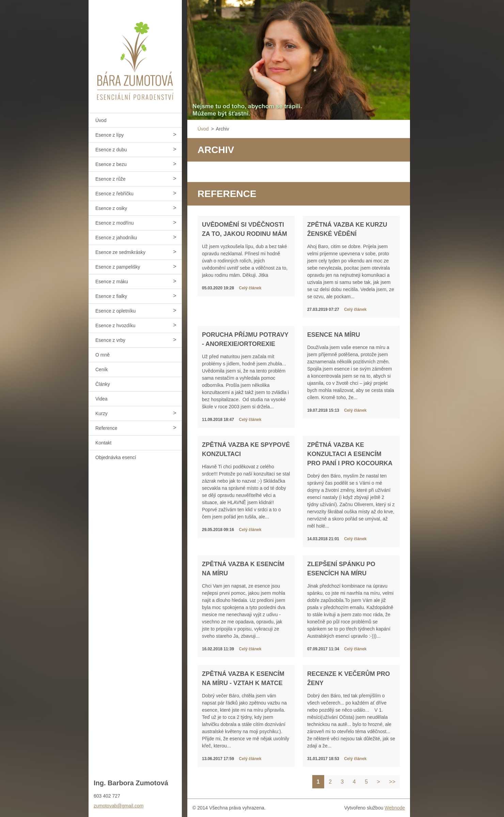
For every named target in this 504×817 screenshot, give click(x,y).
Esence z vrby (110, 340)
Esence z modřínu (115, 223)
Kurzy (101, 413)
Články (103, 384)
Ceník (102, 369)
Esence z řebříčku (114, 194)
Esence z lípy (109, 135)
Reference (106, 428)
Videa (101, 399)
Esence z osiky (111, 208)
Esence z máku (112, 282)
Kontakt (103, 443)
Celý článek (250, 288)
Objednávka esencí (116, 457)
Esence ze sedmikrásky (120, 252)
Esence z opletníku (115, 311)
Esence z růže (111, 179)
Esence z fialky (111, 296)
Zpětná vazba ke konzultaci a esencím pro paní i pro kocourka (350, 454)
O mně (103, 355)
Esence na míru (334, 335)
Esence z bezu (111, 164)
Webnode (395, 808)
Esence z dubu (111, 150)
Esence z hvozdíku (115, 326)
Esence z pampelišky (118, 267)
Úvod (101, 120)
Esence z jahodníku (116, 238)
